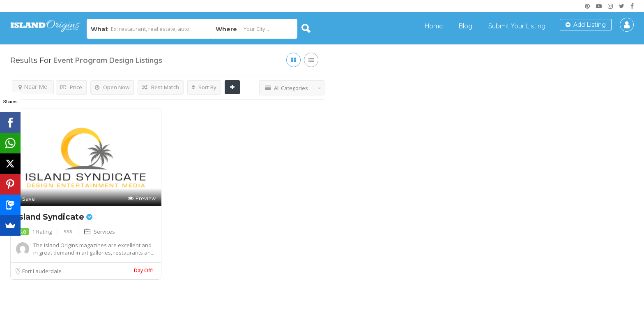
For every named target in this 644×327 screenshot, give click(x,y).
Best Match (161, 87)
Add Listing (586, 25)
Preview (142, 198)
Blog (466, 26)
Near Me (33, 87)
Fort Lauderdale (42, 271)
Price (71, 87)
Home (434, 26)
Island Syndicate (54, 217)
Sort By (204, 87)
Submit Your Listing (517, 26)
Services (104, 232)
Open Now (112, 87)
